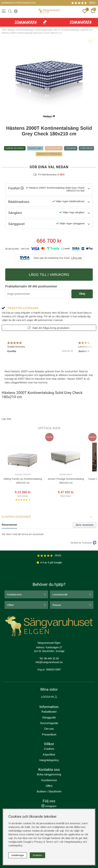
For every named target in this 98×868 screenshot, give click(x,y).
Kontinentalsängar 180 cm (48, 30)
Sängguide (49, 717)
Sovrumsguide (49, 723)
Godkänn (37, 855)
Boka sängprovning (49, 774)
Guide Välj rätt (86, 148)
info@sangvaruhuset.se (49, 662)
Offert (10, 605)
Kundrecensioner (54, 148)
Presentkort (49, 734)
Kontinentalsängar (25, 30)
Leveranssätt (60, 594)
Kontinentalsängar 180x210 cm (77, 30)
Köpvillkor (49, 755)
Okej (82, 294)
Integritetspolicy (49, 760)
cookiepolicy (15, 845)
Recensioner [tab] (9, 525)
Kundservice (14, 594)
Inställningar (18, 855)
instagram (49, 806)
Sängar (11, 30)
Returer (57, 605)
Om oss (49, 729)
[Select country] (15, 11)
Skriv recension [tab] (85, 525)
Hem (4, 30)
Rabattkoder (49, 712)
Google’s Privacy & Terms (38, 842)
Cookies (49, 749)
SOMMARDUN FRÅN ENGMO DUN (18, 3)
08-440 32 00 (51, 658)
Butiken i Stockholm (49, 791)
